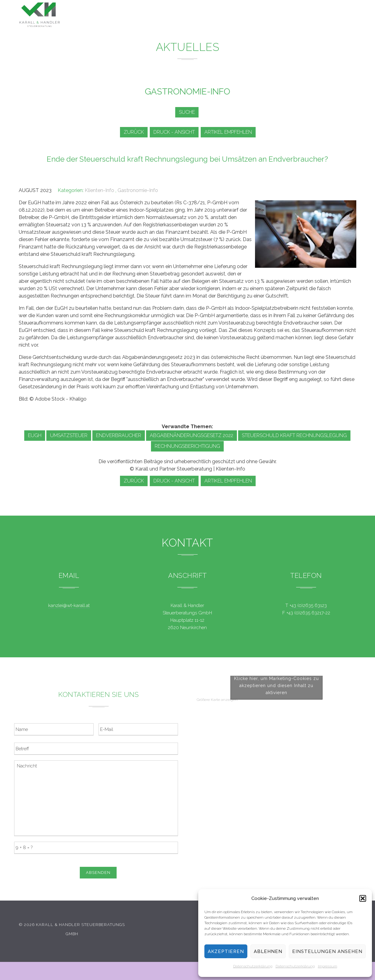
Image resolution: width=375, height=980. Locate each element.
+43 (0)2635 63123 (308, 605)
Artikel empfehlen (232, 132)
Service (258, 16)
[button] (363, 898)
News (231, 15)
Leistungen (199, 15)
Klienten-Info (99, 190)
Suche (186, 112)
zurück (133, 132)
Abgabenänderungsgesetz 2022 (191, 435)
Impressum (328, 966)
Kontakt (310, 18)
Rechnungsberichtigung (187, 446)
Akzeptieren (226, 951)
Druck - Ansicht (175, 132)
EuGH (35, 435)
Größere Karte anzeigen (217, 814)
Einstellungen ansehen (327, 951)
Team (284, 16)
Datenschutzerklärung (253, 966)
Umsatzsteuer (69, 435)
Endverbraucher (119, 435)
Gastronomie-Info (138, 190)
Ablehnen (268, 951)
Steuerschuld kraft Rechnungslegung (294, 435)
